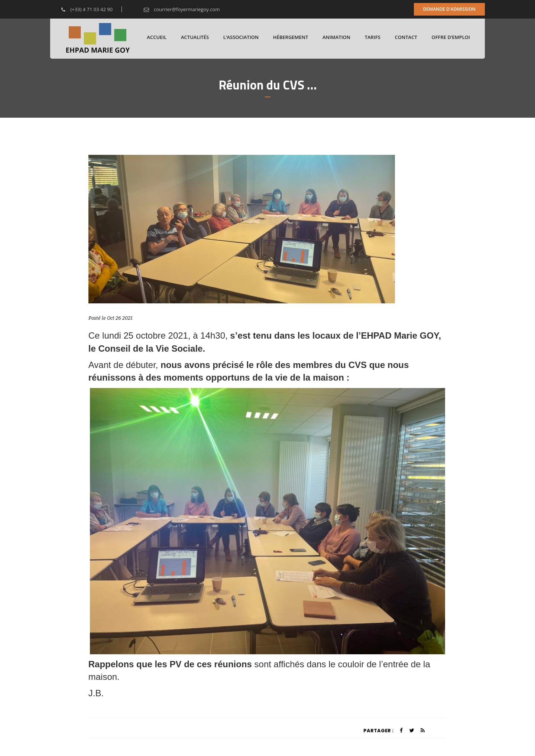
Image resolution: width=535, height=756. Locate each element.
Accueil (157, 37)
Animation (336, 37)
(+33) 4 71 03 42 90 (81, 9)
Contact (406, 37)
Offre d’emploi (451, 37)
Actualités (195, 37)
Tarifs (373, 37)
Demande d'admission (449, 9)
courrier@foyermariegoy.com (176, 9)
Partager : (378, 731)
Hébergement (291, 37)
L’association (241, 37)
